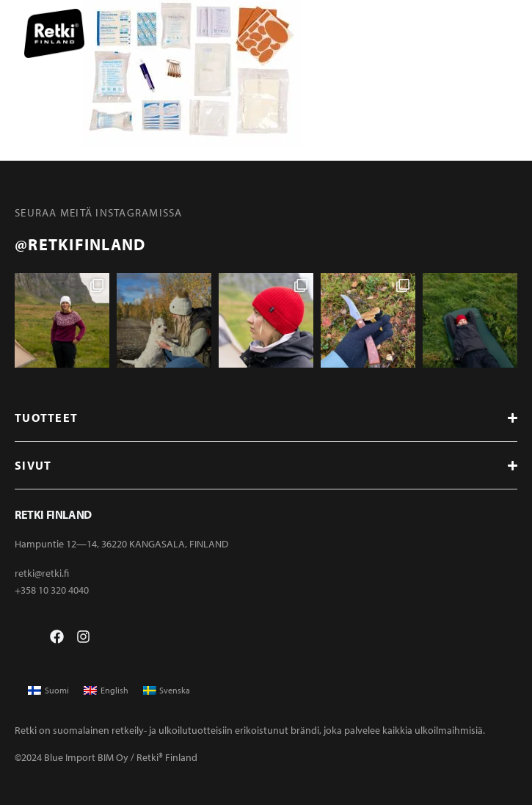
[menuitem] (48, 691)
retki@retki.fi (42, 573)
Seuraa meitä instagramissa (99, 212)
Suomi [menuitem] (57, 690)
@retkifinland (80, 244)
